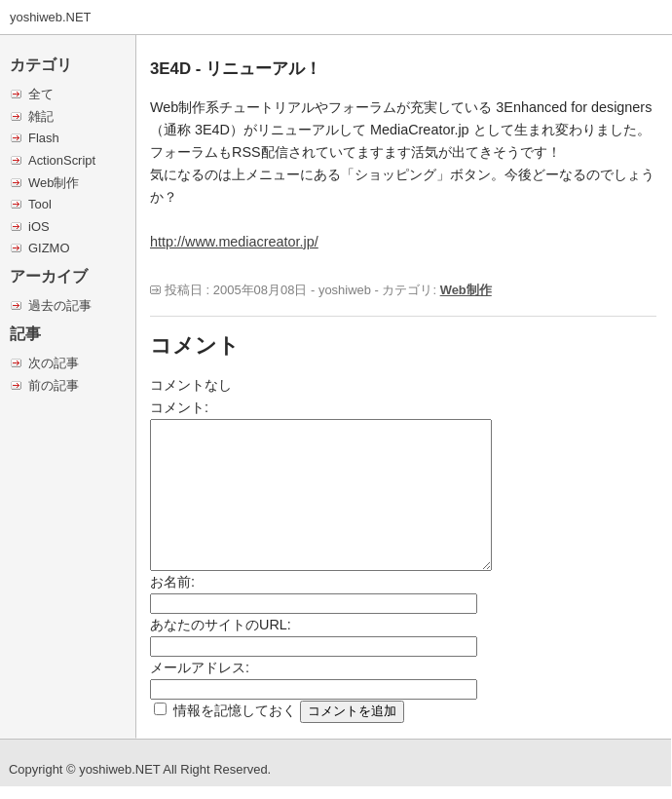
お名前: (172, 582)
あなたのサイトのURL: (221, 625)
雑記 (41, 116)
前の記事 (54, 385)
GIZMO (49, 248)
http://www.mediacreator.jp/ (234, 242)
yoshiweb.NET (51, 17)
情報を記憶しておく (235, 710)
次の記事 (54, 363)
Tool (40, 204)
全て (41, 94)
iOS (39, 227)
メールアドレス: (200, 667)
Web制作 (54, 183)
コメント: (179, 407)
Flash (44, 138)
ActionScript (62, 160)
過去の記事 (60, 305)
